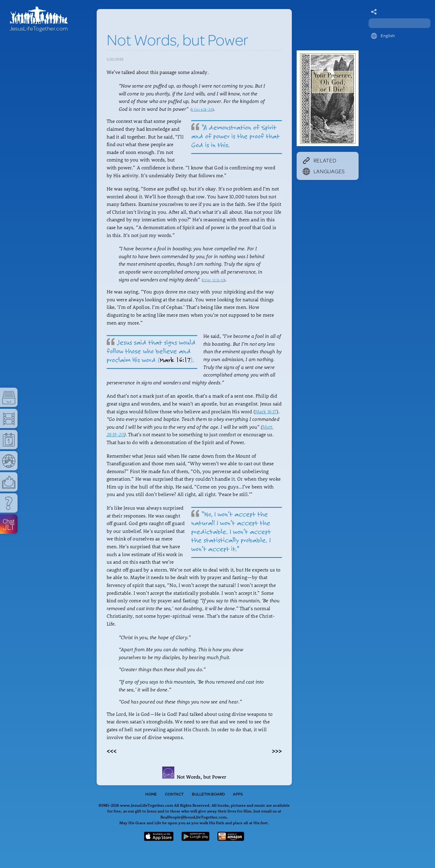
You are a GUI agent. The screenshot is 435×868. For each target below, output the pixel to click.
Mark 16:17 (175, 360)
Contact (174, 794)
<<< (112, 751)
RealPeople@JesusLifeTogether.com (193, 817)
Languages (324, 171)
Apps (238, 794)
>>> (277, 751)
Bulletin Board (208, 794)
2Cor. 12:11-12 (213, 280)
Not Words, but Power (194, 777)
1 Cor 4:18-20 (202, 109)
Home (151, 794)
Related (320, 160)
